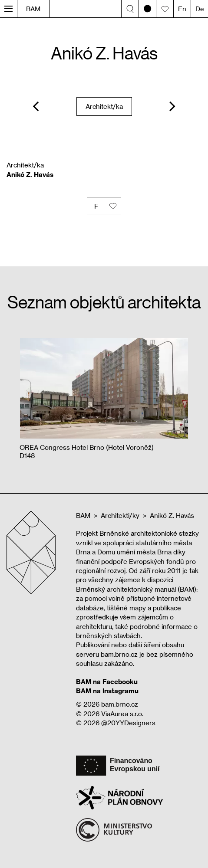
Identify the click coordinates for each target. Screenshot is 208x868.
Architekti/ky (120, 515)
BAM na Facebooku (107, 681)
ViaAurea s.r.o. (122, 714)
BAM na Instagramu (107, 691)
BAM (33, 9)
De (200, 9)
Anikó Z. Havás (172, 515)
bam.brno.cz (120, 704)
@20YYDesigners (128, 723)
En (182, 9)
